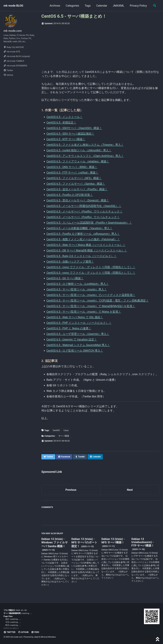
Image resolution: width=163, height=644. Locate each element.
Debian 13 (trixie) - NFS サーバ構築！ (113, 541)
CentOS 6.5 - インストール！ (64, 117)
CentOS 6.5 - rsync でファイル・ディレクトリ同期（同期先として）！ (91, 267)
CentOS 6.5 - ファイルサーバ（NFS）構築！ (74, 178)
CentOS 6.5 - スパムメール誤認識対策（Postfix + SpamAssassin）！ (89, 223)
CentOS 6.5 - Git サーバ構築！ (65, 278)
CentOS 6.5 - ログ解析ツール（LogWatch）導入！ (78, 284)
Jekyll (36, 637)
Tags (88, 6)
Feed (35, 632)
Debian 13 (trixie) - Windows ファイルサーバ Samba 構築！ (55, 543)
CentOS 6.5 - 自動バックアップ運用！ (70, 262)
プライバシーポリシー (12, 628)
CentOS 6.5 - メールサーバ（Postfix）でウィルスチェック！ (84, 211)
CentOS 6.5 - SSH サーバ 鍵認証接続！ (70, 134)
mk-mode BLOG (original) (17, 56)
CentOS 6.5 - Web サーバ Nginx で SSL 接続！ (75, 317)
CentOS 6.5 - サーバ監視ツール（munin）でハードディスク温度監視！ (91, 295)
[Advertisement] (100, 47)
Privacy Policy (138, 6)
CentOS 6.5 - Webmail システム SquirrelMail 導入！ (78, 345)
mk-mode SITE (12, 52)
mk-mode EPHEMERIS (15, 66)
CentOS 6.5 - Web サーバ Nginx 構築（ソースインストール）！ (86, 245)
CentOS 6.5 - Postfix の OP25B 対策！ (70, 195)
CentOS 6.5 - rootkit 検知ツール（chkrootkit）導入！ (79, 150)
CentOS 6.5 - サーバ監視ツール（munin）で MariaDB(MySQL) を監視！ (91, 306)
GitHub (8, 75)
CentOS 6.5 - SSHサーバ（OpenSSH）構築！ (74, 128)
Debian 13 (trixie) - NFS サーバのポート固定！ (84, 543)
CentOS (56, 430)
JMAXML (119, 6)
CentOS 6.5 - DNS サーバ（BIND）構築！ (72, 167)
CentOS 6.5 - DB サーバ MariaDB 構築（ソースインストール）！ (87, 250)
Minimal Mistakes (48, 637)
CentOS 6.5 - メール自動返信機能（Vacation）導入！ (79, 228)
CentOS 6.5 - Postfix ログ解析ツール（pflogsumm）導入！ (83, 234)
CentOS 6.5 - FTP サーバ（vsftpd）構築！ (72, 173)
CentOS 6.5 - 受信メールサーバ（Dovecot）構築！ (78, 200)
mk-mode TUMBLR (14, 61)
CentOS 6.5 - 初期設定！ (61, 122)
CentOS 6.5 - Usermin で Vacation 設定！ (72, 339)
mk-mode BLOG (13, 6)
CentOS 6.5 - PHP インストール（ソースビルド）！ (79, 323)
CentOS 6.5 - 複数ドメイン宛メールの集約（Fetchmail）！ (83, 239)
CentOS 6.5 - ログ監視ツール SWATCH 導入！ (75, 351)
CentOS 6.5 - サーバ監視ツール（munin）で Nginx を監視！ (84, 312)
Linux (66, 430)
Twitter (8, 70)
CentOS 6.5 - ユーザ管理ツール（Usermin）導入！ (78, 334)
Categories (72, 6)
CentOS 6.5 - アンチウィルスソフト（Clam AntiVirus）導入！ (85, 156)
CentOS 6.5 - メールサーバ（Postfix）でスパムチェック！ (83, 217)
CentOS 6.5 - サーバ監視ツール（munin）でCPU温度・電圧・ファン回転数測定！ (98, 301)
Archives (55, 6)
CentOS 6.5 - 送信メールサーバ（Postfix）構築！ (77, 189)
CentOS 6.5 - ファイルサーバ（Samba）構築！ (76, 184)
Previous (71, 490)
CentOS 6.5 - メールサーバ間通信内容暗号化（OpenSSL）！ (84, 206)
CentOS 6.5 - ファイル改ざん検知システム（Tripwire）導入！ (85, 145)
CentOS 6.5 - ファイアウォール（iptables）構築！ (78, 161)
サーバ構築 (64, 436)
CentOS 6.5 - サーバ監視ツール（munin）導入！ (77, 289)
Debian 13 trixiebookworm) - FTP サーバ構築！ (143, 542)
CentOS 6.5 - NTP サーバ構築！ (66, 139)
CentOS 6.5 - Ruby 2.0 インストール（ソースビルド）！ (82, 256)
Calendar (102, 6)
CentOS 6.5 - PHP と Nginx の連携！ (69, 328)
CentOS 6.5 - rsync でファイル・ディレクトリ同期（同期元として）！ (91, 273)
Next (130, 490)
